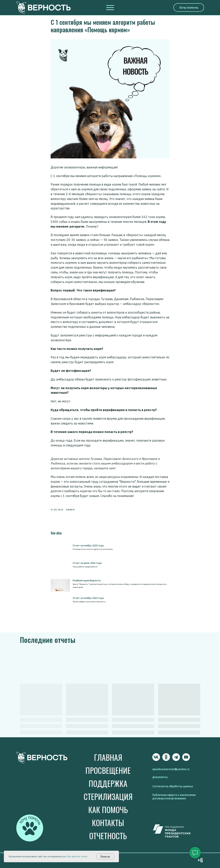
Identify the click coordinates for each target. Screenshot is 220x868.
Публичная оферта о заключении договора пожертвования (174, 797)
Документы (160, 777)
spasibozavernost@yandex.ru (171, 769)
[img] (156, 757)
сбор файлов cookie (77, 856)
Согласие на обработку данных (173, 786)
